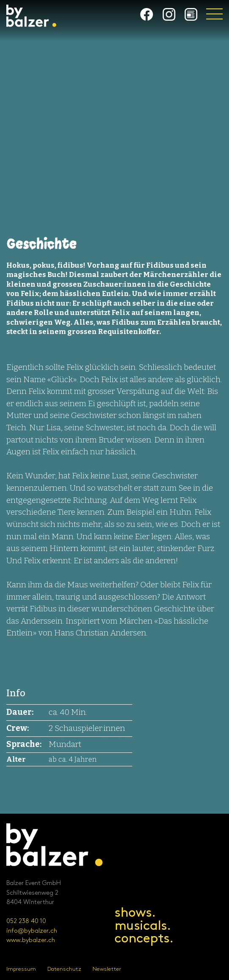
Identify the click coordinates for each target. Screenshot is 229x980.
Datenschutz (64, 969)
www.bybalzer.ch (31, 940)
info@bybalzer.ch (32, 931)
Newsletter (107, 969)
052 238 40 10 (26, 921)
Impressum (21, 969)
